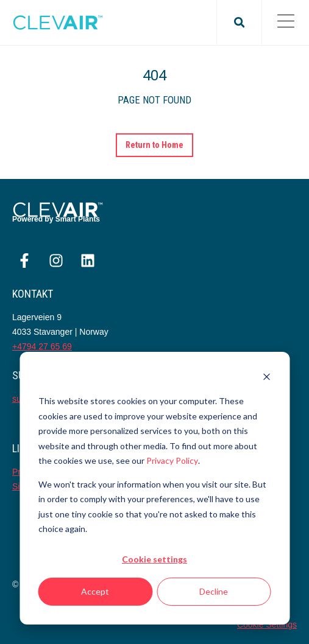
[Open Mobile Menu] (286, 23)
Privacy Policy (172, 460)
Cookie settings (154, 559)
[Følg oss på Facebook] (24, 261)
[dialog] (154, 488)
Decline (214, 591)
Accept (95, 591)
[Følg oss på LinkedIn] (88, 261)
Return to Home (155, 145)
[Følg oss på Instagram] (56, 261)
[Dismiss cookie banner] (266, 378)
